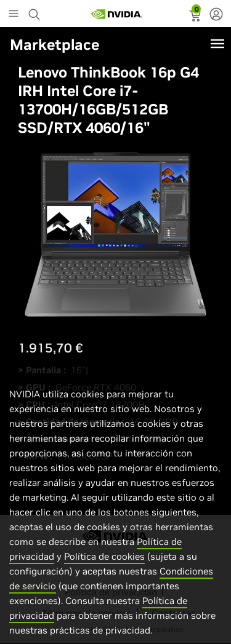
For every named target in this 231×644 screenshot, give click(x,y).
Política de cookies (104, 569)
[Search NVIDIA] (36, 11)
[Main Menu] (14, 15)
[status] (196, 17)
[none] (216, 15)
